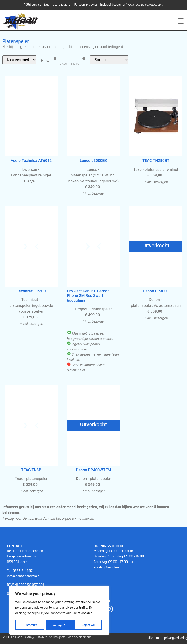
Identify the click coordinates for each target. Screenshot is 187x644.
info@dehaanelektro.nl (24, 576)
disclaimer (155, 638)
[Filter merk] (19, 60)
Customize (30, 625)
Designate (59, 637)
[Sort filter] (109, 60)
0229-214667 (23, 571)
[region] (59, 611)
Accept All (89, 625)
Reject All (60, 625)
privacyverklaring (176, 638)
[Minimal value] (69, 59)
